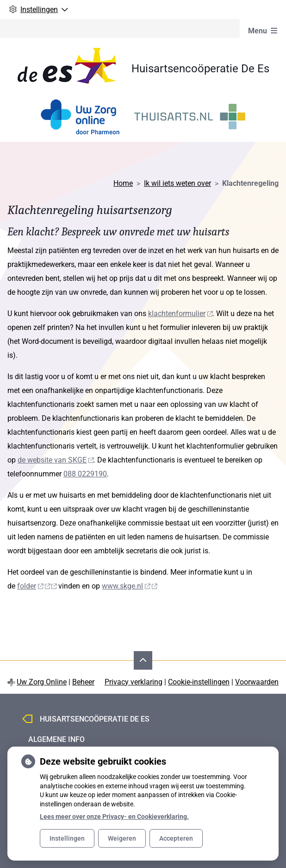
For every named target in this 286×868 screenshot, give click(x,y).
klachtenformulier (180, 314)
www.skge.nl (129, 586)
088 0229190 (85, 474)
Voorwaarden (257, 682)
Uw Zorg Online (42, 682)
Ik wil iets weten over (177, 183)
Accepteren (176, 838)
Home (123, 183)
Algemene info (56, 739)
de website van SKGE (56, 460)
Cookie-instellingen (199, 682)
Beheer (83, 682)
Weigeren (122, 838)
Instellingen (67, 838)
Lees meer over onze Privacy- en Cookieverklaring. (114, 817)
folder (37, 586)
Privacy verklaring (134, 682)
